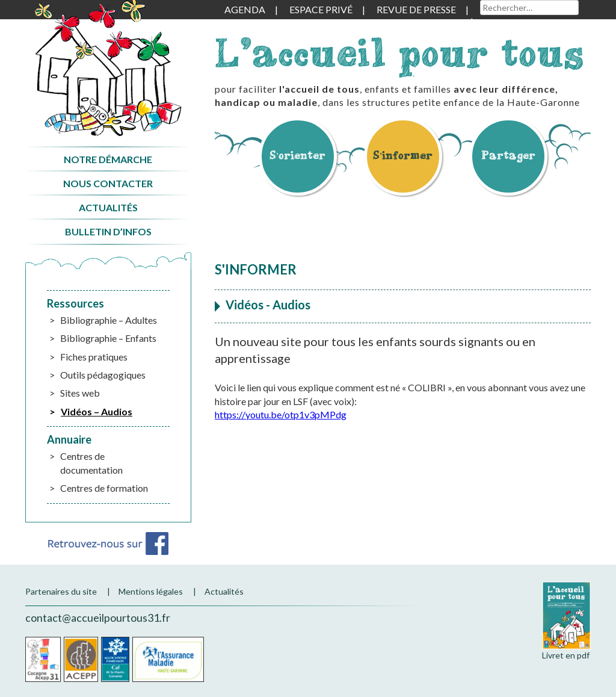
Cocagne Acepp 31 (43, 659)
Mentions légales (151, 591)
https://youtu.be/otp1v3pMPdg (281, 414)
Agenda (245, 9)
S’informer (403, 155)
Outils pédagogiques (103, 375)
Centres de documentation (91, 463)
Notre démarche (108, 159)
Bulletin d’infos (108, 231)
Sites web (80, 393)
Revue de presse (416, 9)
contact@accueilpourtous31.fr (98, 618)
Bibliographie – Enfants (108, 338)
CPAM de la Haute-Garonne (168, 659)
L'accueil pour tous (399, 53)
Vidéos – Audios (97, 411)
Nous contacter (108, 183)
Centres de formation (104, 488)
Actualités (108, 207)
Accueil (108, 68)
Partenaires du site (61, 591)
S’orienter (298, 155)
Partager (508, 155)
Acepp (81, 659)
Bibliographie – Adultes (109, 320)
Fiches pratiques (94, 357)
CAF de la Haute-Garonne (115, 659)
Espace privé (321, 9)
